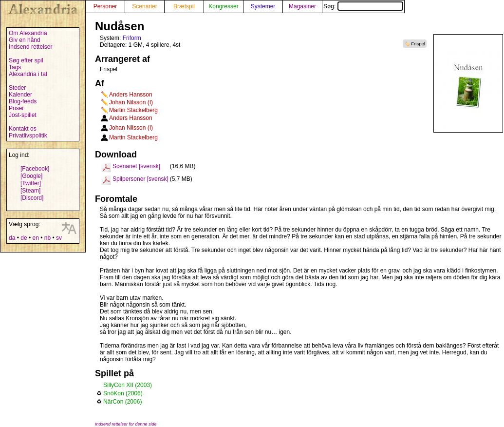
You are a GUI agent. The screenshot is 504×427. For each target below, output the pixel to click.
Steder (17, 88)
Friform (132, 38)
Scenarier (144, 6)
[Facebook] (35, 169)
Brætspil (184, 6)
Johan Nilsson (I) (131, 102)
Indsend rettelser (30, 47)
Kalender (20, 95)
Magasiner (302, 6)
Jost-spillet (23, 115)
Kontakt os (23, 129)
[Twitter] (31, 183)
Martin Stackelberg (133, 110)
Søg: (363, 6)
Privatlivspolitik (28, 136)
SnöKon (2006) (123, 393)
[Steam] (30, 191)
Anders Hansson (131, 95)
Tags (15, 67)
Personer (105, 6)
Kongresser (223, 6)
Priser (16, 108)
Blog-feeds (23, 101)
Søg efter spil (26, 60)
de (24, 238)
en (35, 238)
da (12, 238)
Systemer (263, 6)
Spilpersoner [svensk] (140, 179)
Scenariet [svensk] (136, 166)
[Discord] (32, 198)
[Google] (31, 176)
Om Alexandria (28, 33)
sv (59, 238)
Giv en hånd (25, 40)
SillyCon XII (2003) (128, 385)
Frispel (418, 44)
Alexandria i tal (28, 74)
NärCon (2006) (122, 402)
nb (47, 238)
